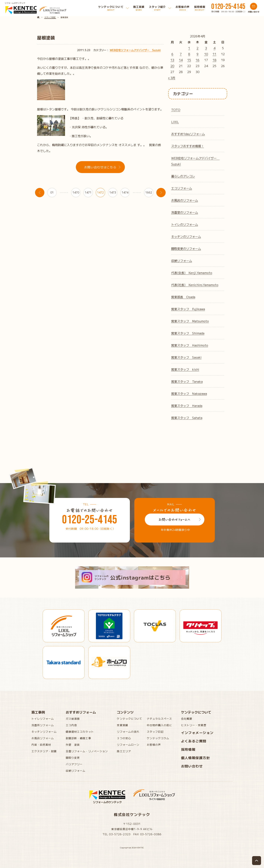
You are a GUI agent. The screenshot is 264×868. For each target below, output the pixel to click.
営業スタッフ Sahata (187, 418)
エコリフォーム (182, 188)
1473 (113, 192)
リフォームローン (128, 745)
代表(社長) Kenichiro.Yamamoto (195, 285)
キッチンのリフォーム (186, 236)
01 (52, 192)
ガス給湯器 (73, 719)
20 (172, 66)
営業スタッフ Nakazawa (189, 393)
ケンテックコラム (158, 738)
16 (197, 60)
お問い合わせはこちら (100, 167)
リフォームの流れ (128, 732)
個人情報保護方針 (196, 758)
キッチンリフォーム (44, 732)
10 (206, 54)
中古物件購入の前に (159, 725)
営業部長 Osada (183, 297)
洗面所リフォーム (43, 725)
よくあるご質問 (194, 741)
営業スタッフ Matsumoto (190, 321)
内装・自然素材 (41, 745)
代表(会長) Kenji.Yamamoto (192, 273)
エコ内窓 (71, 725)
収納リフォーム (182, 261)
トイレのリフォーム (185, 224)
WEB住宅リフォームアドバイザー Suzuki (135, 50)
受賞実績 (122, 725)
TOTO (176, 110)
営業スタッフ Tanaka (187, 381)
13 (172, 60)
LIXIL (175, 122)
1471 (88, 192)
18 (214, 60)
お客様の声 (154, 745)
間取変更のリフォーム (186, 249)
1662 (149, 192)
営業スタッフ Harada (187, 406)
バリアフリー (74, 764)
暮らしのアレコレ (183, 176)
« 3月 (172, 78)
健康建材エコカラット (80, 732)
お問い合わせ (192, 766)
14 (181, 60)
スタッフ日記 (155, 732)
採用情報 (188, 749)
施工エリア (124, 751)
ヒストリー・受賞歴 (194, 725)
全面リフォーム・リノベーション (87, 751)
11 (214, 54)
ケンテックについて (129, 719)
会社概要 (187, 719)
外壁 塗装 (73, 745)
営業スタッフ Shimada (188, 333)
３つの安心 (124, 738)
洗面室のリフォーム (185, 212)
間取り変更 (73, 758)
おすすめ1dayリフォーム (188, 134)
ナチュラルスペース (159, 719)
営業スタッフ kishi (185, 369)
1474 (125, 192)
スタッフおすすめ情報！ (188, 146)
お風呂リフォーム (43, 738)
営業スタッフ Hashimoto (190, 345)
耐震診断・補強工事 (78, 738)
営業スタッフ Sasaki (186, 357)
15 (189, 60)
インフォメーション (197, 733)
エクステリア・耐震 (44, 751)
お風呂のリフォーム (185, 200)
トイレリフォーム (43, 719)
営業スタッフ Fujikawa (188, 309)
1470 (76, 192)
